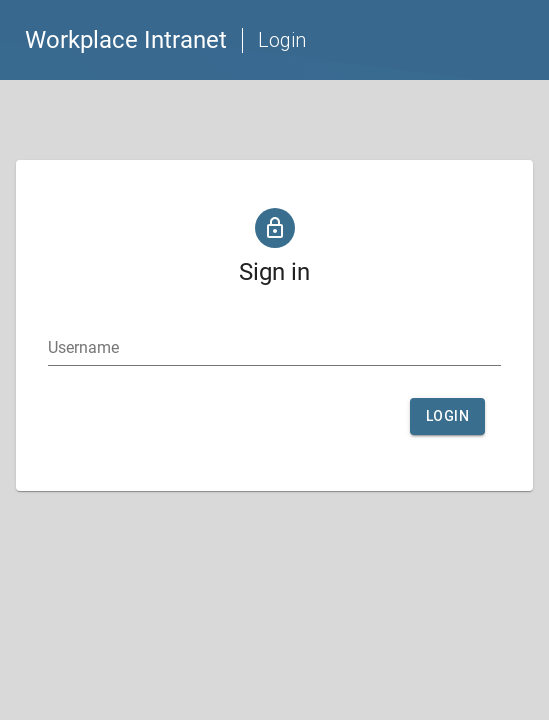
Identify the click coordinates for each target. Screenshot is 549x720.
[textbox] (274, 348)
